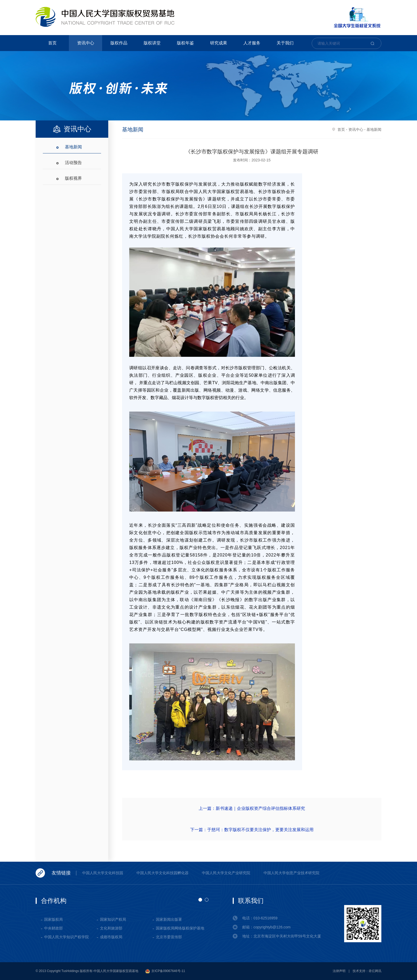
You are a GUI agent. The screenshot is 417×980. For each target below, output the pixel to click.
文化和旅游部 (111, 928)
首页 (52, 43)
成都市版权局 (111, 937)
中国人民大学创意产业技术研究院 (291, 873)
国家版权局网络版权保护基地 (180, 928)
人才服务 (252, 43)
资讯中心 (86, 43)
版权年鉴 (185, 43)
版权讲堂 (152, 43)
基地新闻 (73, 147)
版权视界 (73, 178)
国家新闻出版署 (169, 919)
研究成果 (219, 43)
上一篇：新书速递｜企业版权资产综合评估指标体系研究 (252, 808)
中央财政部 (53, 928)
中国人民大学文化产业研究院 (226, 873)
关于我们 (285, 43)
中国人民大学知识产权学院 (66, 937)
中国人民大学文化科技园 (103, 873)
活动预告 (73, 163)
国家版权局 (53, 919)
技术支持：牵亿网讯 (367, 971)
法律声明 (339, 971)
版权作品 (119, 43)
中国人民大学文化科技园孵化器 (162, 873)
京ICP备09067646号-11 (165, 971)
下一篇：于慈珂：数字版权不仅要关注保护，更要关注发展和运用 (252, 830)
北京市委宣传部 (169, 937)
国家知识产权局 (113, 919)
